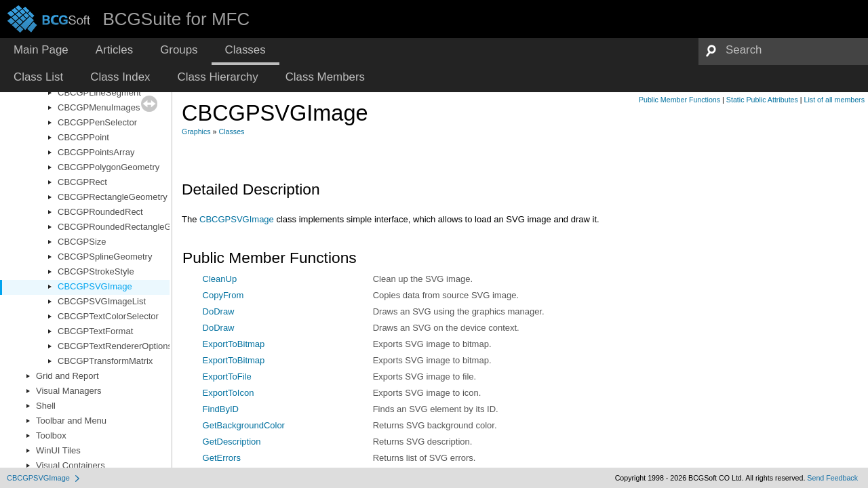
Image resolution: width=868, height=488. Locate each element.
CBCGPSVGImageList (102, 301)
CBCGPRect (82, 182)
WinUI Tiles (58, 450)
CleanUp (220, 279)
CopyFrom (223, 295)
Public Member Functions (679, 100)
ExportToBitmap (234, 344)
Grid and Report (67, 376)
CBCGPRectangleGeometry (113, 197)
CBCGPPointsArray (96, 152)
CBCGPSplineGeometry (105, 257)
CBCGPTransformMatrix (105, 361)
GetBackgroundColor (244, 425)
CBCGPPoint (83, 137)
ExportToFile (227, 377)
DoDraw (219, 311)
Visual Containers (71, 465)
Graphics (196, 131)
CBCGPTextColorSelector (108, 316)
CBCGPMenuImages (99, 107)
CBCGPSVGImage (95, 286)
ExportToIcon (229, 393)
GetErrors (222, 458)
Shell (46, 406)
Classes (232, 131)
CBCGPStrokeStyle (96, 271)
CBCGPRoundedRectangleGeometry (131, 227)
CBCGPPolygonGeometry (108, 167)
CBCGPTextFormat (95, 331)
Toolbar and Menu (71, 421)
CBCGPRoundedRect (100, 212)
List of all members (834, 100)
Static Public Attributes (762, 100)
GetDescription (232, 442)
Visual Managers (69, 391)
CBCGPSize (82, 242)
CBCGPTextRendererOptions (115, 346)
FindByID (221, 409)
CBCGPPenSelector (97, 122)
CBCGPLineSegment (99, 93)
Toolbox (51, 435)
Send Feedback (832, 478)
